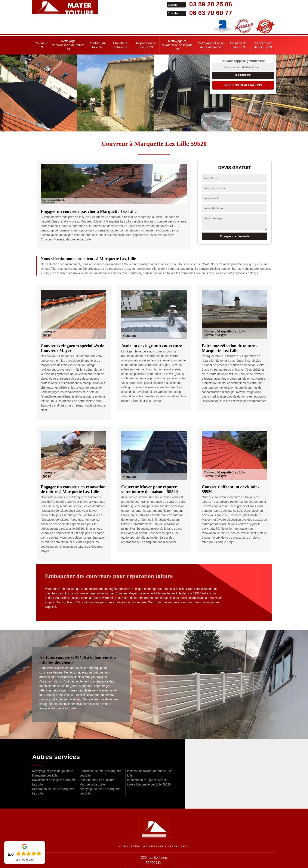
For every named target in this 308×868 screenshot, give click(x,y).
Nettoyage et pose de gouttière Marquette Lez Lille (53, 756)
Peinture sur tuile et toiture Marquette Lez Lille (97, 765)
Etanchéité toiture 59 (121, 28)
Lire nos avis (25, 860)
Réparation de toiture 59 (146, 28)
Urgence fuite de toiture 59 (263, 28)
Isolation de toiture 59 (238, 28)
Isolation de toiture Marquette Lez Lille (149, 756)
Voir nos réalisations (243, 68)
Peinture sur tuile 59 (97, 28)
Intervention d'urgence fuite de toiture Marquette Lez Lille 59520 (149, 765)
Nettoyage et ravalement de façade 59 (177, 28)
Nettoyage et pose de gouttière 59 (211, 28)
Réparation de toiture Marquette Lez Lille (53, 774)
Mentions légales (184, 861)
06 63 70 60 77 (150, 13)
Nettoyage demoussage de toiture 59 (68, 28)
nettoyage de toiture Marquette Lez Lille (100, 774)
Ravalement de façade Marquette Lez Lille (54, 765)
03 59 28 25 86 (150, 4)
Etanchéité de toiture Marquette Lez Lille (100, 756)
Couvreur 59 (41, 28)
